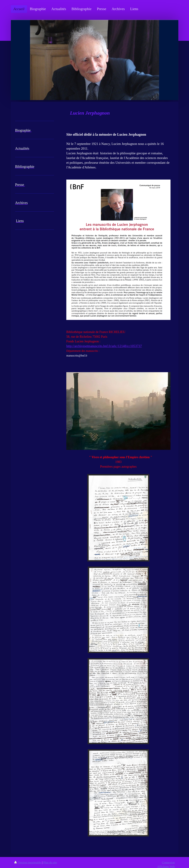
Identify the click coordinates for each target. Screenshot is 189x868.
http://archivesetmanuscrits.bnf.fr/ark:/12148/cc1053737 (104, 346)
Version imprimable (28, 863)
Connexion (168, 863)
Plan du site (50, 863)
